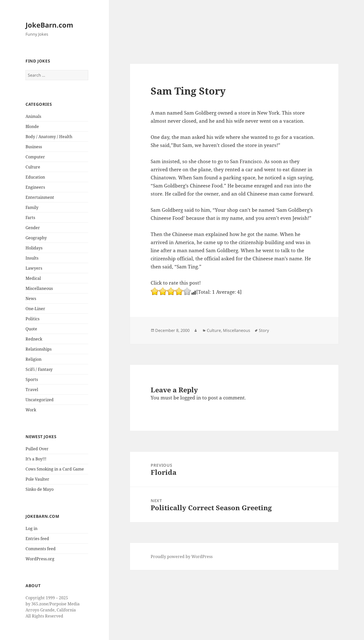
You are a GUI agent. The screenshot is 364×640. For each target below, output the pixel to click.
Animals (33, 116)
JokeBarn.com (49, 25)
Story (264, 330)
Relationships (39, 349)
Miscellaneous (39, 288)
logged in (191, 398)
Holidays (34, 248)
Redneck (34, 339)
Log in (31, 528)
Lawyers (34, 268)
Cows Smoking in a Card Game (55, 469)
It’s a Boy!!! (36, 459)
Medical (33, 278)
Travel (32, 390)
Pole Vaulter (37, 479)
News (31, 298)
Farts (30, 218)
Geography (36, 238)
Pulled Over (37, 449)
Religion (33, 359)
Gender (33, 228)
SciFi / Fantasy (39, 369)
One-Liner (35, 309)
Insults (32, 258)
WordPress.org (40, 559)
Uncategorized (40, 400)
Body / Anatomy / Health (49, 137)
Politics (32, 319)
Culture (33, 167)
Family (32, 207)
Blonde (32, 126)
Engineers (35, 187)
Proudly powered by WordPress (182, 557)
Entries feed (37, 539)
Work (31, 410)
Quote (31, 329)
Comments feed (41, 549)
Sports (32, 379)
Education (35, 177)
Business (34, 147)
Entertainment (40, 197)
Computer (35, 157)
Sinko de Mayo (40, 489)
